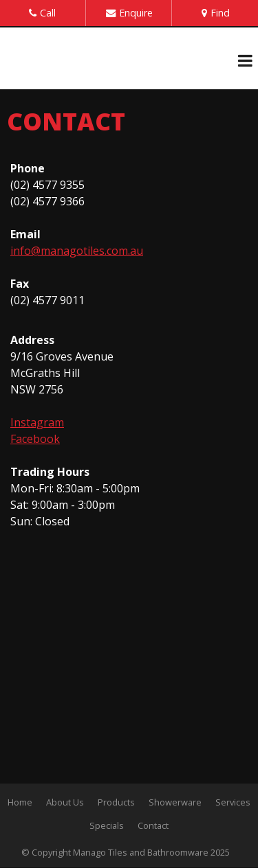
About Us (65, 802)
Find (220, 13)
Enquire (136, 13)
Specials (107, 825)
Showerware (175, 802)
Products (116, 802)
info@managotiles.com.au (77, 251)
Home (20, 802)
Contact (153, 825)
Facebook (35, 439)
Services (233, 802)
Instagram (37, 422)
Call (48, 13)
